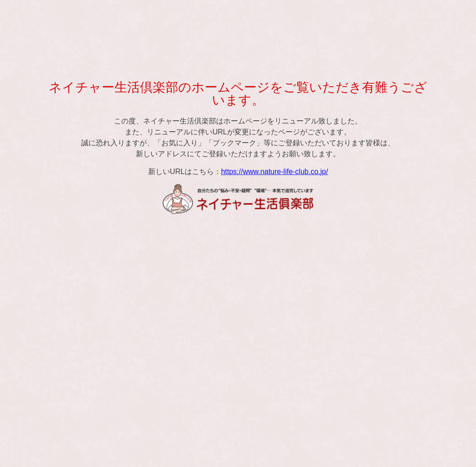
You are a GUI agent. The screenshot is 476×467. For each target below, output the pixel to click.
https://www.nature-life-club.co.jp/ (275, 172)
